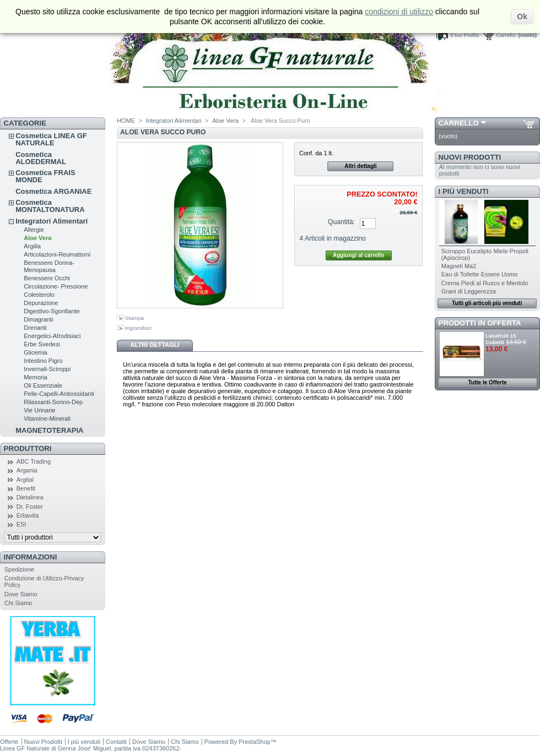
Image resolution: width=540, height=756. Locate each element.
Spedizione (19, 569)
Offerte (9, 742)
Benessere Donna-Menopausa (49, 266)
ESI (21, 524)
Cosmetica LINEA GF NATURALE (51, 139)
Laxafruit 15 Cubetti (501, 339)
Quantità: (341, 222)
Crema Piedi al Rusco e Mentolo (485, 283)
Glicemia (36, 352)
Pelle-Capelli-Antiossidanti (59, 394)
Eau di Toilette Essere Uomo (480, 274)
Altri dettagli (360, 166)
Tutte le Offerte (487, 382)
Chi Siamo (18, 603)
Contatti (116, 742)
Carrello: (506, 35)
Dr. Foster (30, 507)
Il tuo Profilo (465, 35)
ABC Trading (34, 461)
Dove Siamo (21, 594)
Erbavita (28, 515)
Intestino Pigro (43, 361)
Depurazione (41, 303)
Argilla (32, 246)
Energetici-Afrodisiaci (52, 336)
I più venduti (464, 191)
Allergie (34, 230)
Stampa (134, 318)
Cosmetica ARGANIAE (53, 191)
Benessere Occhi (47, 278)
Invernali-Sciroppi (47, 369)
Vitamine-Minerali (47, 418)
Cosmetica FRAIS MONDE (45, 176)
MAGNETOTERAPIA (49, 430)
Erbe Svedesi (42, 344)
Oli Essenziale (43, 385)
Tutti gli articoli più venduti (487, 303)
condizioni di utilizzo (399, 12)
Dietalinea (30, 497)
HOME (126, 121)
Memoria (36, 377)
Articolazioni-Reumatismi (57, 254)
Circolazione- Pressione (56, 286)
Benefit (26, 488)
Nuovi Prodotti (470, 157)
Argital (25, 480)
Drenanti (35, 328)
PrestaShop (254, 742)
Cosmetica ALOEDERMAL (41, 158)
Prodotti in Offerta (480, 323)
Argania (27, 470)
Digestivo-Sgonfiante (52, 311)
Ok (522, 17)
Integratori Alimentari (52, 221)
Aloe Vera (37, 238)
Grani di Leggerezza (469, 291)
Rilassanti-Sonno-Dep (53, 402)
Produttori (28, 448)
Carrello (459, 123)
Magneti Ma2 (459, 266)
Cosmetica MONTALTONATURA (50, 206)
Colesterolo (39, 295)
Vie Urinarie (39, 410)
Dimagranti (38, 319)
